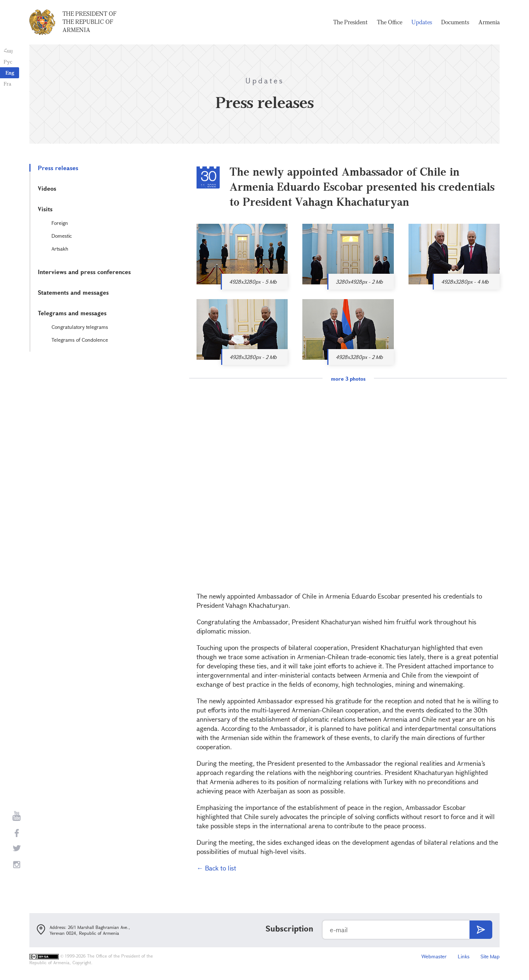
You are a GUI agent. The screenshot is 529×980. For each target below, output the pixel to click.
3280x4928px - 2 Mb (359, 282)
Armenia (489, 22)
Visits (45, 209)
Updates (422, 22)
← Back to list (216, 868)
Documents (455, 22)
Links (464, 956)
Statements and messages (73, 292)
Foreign (60, 223)
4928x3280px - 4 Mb (465, 282)
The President (350, 22)
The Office (390, 22)
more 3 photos (348, 379)
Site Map (490, 956)
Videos (47, 188)
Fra (8, 84)
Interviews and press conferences (84, 272)
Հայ (8, 51)
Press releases (58, 168)
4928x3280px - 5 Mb (253, 282)
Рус (8, 62)
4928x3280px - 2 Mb (253, 357)
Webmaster (434, 956)
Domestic (62, 236)
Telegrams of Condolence (80, 340)
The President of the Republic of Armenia (89, 22)
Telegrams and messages (72, 313)
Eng (10, 73)
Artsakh (60, 249)
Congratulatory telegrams (80, 327)
